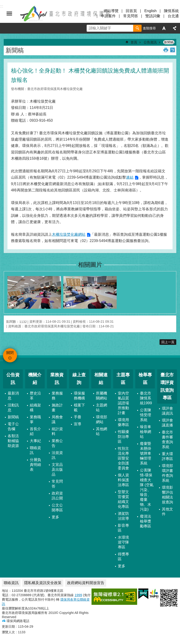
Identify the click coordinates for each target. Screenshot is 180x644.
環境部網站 (102, 419)
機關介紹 (35, 379)
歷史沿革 (35, 396)
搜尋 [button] (137, 28)
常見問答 (131, 16)
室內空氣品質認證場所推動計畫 (123, 403)
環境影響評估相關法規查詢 (167, 495)
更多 (55, 517)
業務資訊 (57, 379)
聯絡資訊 (35, 450)
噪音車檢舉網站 (146, 432)
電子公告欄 (13, 426)
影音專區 (123, 528)
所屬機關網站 (102, 396)
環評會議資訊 (167, 411)
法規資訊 (57, 455)
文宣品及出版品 (57, 469)
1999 (78, 595)
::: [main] (5, 37)
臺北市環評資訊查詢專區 (167, 386)
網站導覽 (111, 11)
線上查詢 (79, 379)
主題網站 (102, 408)
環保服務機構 (79, 396)
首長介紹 (35, 431)
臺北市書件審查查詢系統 (167, 440)
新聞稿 (169, 42)
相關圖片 (90, 265)
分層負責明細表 (35, 465)
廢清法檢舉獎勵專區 (146, 521)
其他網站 (102, 431)
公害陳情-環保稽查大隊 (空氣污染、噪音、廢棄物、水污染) (147, 490)
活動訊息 (13, 408)
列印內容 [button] (166, 50)
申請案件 (108, 16)
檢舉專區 (145, 379)
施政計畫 (57, 408)
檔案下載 (79, 408)
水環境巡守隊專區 (123, 542)
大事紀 (35, 441)
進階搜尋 (149, 28)
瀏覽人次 (8, 632)
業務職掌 (35, 419)
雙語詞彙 (153, 16)
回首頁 (131, 11)
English (150, 11)
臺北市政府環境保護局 (65, 14)
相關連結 (101, 379)
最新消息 (13, 396)
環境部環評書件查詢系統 (167, 473)
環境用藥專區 (123, 422)
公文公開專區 (57, 508)
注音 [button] (173, 50)
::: (2, 360)
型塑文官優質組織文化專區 (123, 499)
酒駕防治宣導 (123, 516)
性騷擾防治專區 (123, 437)
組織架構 (35, 408)
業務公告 (57, 443)
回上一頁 (168, 342)
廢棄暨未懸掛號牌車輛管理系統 (146, 453)
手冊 (78, 417)
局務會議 (57, 419)
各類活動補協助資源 (13, 441)
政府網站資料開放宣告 (86, 583)
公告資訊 (150, 42)
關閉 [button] (9, 14)
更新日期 (8, 627)
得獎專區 (123, 557)
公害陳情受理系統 (146, 415)
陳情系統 (171, 11)
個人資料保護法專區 (123, 480)
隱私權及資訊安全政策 (43, 583)
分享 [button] (175, 28)
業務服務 (57, 396)
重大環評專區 (167, 456)
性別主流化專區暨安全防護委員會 (123, 458)
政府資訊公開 (57, 496)
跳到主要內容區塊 (2, 2)
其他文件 (167, 512)
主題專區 (123, 379)
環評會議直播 (167, 423)
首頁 (134, 42)
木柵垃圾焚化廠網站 (69, 234)
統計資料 (57, 431)
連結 (130, 177)
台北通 (173, 16)
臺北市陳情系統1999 (146, 398)
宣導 (78, 424)
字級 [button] (164, 28)
